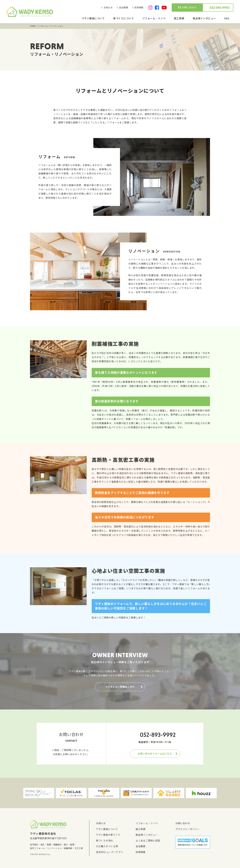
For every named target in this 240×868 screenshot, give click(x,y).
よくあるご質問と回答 (148, 841)
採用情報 (139, 8)
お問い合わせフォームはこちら (155, 754)
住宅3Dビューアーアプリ (109, 852)
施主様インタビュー (204, 19)
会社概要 (124, 8)
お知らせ (108, 8)
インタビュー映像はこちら (120, 687)
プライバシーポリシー (188, 829)
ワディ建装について (93, 19)
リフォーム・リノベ (154, 19)
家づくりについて (123, 19)
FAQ (227, 19)
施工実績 (179, 19)
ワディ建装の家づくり (108, 835)
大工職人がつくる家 (107, 846)
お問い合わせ (187, 8)
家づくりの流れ (105, 841)
